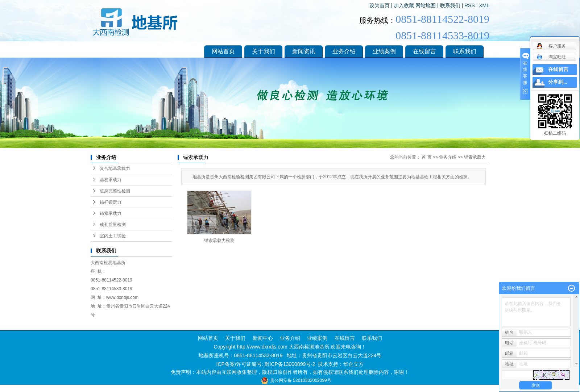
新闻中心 (262, 338)
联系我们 (450, 5)
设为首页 (380, 5)
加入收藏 (404, 5)
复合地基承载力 (115, 168)
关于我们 (264, 51)
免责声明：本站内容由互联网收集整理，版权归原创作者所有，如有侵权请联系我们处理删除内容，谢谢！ (290, 372)
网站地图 (426, 5)
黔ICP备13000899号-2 (290, 364)
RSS (470, 5)
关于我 (233, 338)
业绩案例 (384, 51)
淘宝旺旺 (551, 57)
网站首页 (223, 51)
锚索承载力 (111, 213)
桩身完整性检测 (115, 191)
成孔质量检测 (113, 225)
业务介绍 (344, 51)
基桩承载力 (111, 180)
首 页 (426, 157)
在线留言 (424, 51)
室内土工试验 (113, 236)
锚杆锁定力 (111, 202)
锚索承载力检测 (219, 241)
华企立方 (353, 364)
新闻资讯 (304, 51)
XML (484, 5)
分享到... (558, 82)
